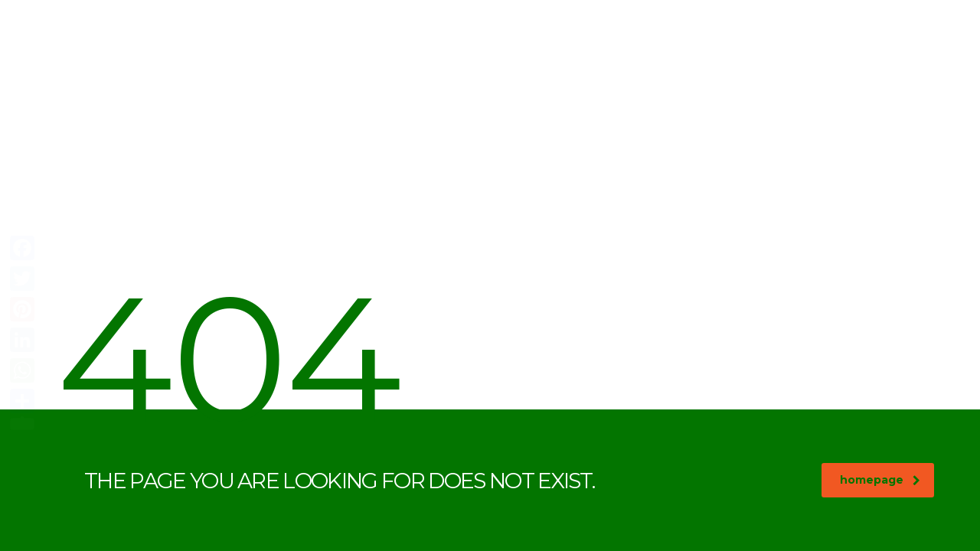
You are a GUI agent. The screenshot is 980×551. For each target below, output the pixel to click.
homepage (880, 480)
